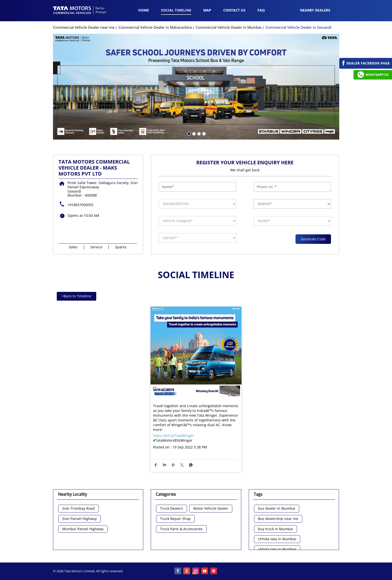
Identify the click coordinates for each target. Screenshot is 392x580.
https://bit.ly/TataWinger (173, 436)
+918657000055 (80, 205)
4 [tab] (203, 133)
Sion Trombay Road (78, 509)
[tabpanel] (196, 87)
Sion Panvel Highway (79, 519)
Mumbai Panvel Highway (83, 529)
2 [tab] (193, 133)
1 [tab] (188, 133)
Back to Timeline (76, 296)
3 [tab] (198, 133)
